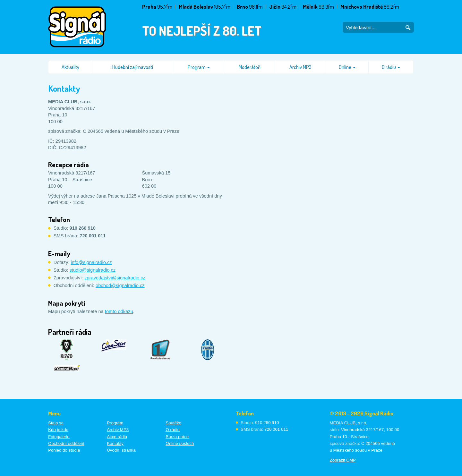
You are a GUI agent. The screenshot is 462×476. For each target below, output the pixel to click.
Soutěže (173, 423)
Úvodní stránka (121, 450)
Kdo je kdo (58, 430)
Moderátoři (250, 67)
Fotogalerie (59, 437)
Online (347, 67)
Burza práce (177, 437)
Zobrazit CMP (343, 460)
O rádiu (391, 67)
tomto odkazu (119, 311)
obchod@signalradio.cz (120, 285)
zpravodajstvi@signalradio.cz (115, 278)
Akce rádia (117, 437)
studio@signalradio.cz (93, 270)
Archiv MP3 (300, 67)
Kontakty (115, 443)
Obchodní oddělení (66, 443)
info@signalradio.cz (91, 262)
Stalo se (56, 423)
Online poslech (180, 443)
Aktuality (70, 67)
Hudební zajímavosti (133, 67)
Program (199, 67)
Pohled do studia (64, 450)
